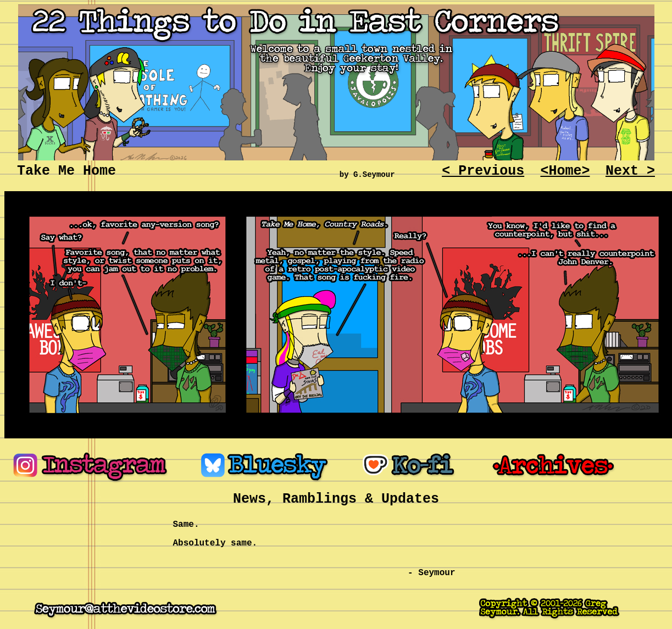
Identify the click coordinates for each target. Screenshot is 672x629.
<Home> (565, 171)
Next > (630, 171)
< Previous (483, 171)
